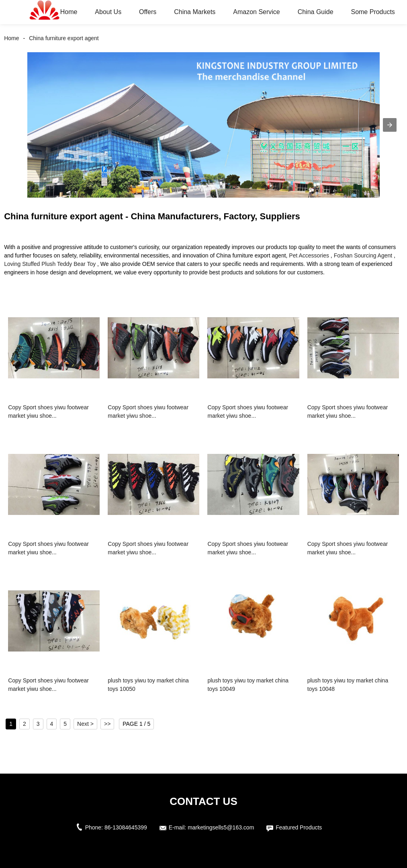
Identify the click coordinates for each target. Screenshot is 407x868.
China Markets (195, 12)
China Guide (316, 12)
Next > (85, 724)
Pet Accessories (309, 255)
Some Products (373, 12)
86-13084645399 (126, 827)
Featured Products (299, 827)
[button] (390, 125)
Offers (148, 12)
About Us (108, 12)
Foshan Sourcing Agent (363, 255)
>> (107, 724)
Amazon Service (257, 12)
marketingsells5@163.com (221, 827)
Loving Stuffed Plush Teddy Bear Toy (50, 264)
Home (69, 12)
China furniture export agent (64, 38)
